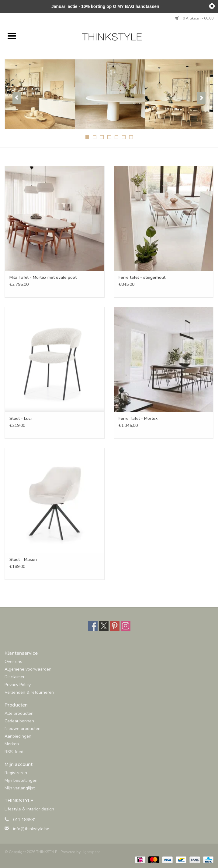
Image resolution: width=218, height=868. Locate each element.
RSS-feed (14, 752)
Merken (12, 744)
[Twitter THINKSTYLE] (104, 626)
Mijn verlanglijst (20, 788)
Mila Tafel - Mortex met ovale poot (43, 277)
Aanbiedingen (18, 736)
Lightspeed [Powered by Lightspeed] (91, 852)
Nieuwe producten (22, 729)
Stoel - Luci (21, 418)
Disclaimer (15, 677)
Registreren (16, 773)
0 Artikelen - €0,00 (194, 18)
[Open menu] (12, 36)
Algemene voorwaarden (28, 669)
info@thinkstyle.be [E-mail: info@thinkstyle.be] (31, 829)
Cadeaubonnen (19, 721)
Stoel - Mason (23, 560)
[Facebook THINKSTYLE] (93, 626)
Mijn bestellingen (21, 780)
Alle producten (19, 713)
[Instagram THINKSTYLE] (126, 626)
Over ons (13, 662)
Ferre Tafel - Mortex (138, 418)
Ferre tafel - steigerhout (142, 277)
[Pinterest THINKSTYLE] (115, 626)
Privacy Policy (18, 685)
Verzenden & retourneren (29, 692)
